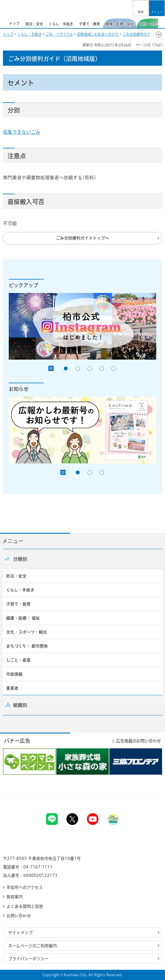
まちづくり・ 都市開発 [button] (27, 646)
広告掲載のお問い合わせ (138, 741)
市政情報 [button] (14, 674)
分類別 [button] (20, 559)
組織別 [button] (20, 705)
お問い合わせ (19, 916)
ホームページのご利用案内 (33, 946)
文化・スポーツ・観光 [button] (27, 632)
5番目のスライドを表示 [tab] (114, 368)
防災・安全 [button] (16, 576)
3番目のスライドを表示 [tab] (90, 368)
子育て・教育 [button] (18, 604)
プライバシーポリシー (28, 959)
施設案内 (15, 897)
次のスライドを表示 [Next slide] (162, 23)
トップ (8, 34)
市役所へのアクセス (25, 887)
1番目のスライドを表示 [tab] (66, 368)
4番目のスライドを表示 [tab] (102, 368)
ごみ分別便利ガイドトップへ (82, 238)
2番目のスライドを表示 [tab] (78, 368)
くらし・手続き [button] (20, 590)
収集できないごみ (22, 132)
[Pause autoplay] (51, 368)
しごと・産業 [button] (18, 660)
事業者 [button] (12, 688)
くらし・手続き (29, 34)
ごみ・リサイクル (59, 34)
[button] (141, 8)
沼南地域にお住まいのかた (98, 34)
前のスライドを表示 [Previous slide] (3, 23)
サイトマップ (20, 933)
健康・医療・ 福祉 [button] (23, 618)
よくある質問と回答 (25, 906)
